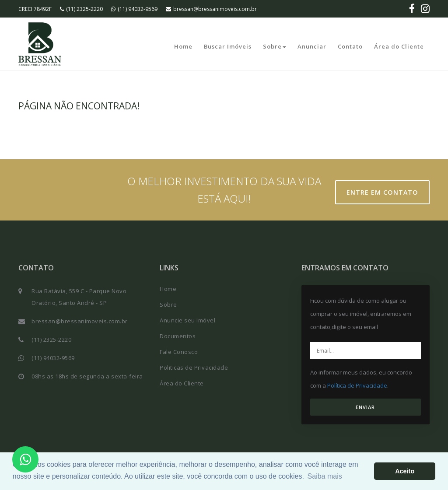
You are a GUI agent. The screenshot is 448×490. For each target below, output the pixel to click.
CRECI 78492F (35, 9)
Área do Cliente (399, 46)
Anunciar (312, 46)
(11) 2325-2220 (81, 9)
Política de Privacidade (357, 385)
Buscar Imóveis (228, 46)
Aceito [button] (405, 471)
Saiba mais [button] (325, 476)
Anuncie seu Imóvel (187, 320)
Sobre (275, 46)
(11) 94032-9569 (134, 9)
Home (183, 46)
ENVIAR (365, 407)
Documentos (178, 336)
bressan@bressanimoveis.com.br (211, 9)
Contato (350, 46)
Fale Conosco (179, 352)
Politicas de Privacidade (194, 367)
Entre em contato (386, 192)
